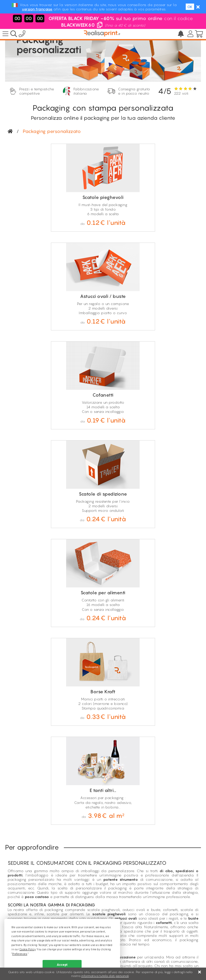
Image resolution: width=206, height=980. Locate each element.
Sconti (73, 824)
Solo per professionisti (90, 760)
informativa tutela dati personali (105, 976)
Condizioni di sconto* (86, 846)
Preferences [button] (20, 954)
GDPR (142, 956)
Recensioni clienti (82, 841)
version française (37, 9)
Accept (62, 965)
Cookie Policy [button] (28, 949)
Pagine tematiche (82, 835)
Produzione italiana (88, 754)
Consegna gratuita (87, 747)
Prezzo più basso (82, 830)
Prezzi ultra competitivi (90, 766)
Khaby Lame (78, 852)
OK (190, 7)
